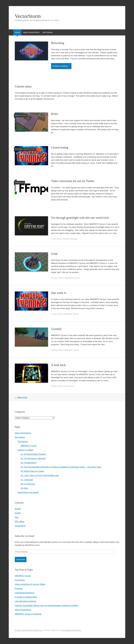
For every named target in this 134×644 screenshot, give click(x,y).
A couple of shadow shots (26, 597)
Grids (54, 254)
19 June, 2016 (57, 278)
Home (17, 32)
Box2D (18, 509)
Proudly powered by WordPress (29, 630)
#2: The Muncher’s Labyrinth (33, 458)
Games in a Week (25, 450)
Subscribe (21, 560)
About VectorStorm (31, 32)
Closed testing (60, 147)
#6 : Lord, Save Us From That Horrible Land (40, 475)
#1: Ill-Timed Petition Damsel (33, 454)
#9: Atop (24, 488)
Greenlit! (57, 329)
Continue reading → (61, 66)
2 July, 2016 (56, 239)
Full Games (19, 149)
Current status (23, 86)
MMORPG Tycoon (21, 115)
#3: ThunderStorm (29, 463)
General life (19, 183)
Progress (19, 588)
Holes (55, 114)
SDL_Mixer (20, 521)
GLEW (18, 513)
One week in (59, 293)
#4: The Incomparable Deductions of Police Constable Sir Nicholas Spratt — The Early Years (61, 467)
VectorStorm (28, 16)
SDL (17, 517)
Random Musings (70, 239)
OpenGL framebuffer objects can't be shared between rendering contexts (46, 605)
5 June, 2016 (56, 314)
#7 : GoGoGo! (27, 480)
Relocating (58, 43)
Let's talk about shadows (26, 601)
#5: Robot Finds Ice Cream (32, 471)
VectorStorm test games (28, 492)
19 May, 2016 (57, 386)
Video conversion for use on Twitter (73, 181)
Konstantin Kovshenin (72, 630)
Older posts (21, 397)
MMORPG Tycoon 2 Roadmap (28, 614)
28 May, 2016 (57, 350)
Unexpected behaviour (25, 593)
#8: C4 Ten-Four (28, 484)
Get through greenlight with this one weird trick (80, 218)
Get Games (47, 32)
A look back (58, 365)
